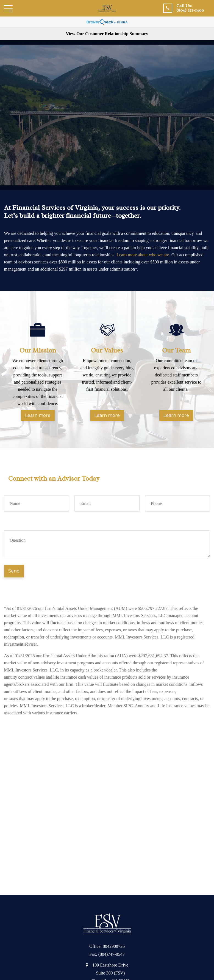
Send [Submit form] (14, 571)
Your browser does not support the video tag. (107, 115)
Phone (151, 489)
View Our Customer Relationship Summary (107, 34)
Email (80, 489)
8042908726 (114, 946)
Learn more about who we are (143, 255)
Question (12, 524)
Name (9, 489)
